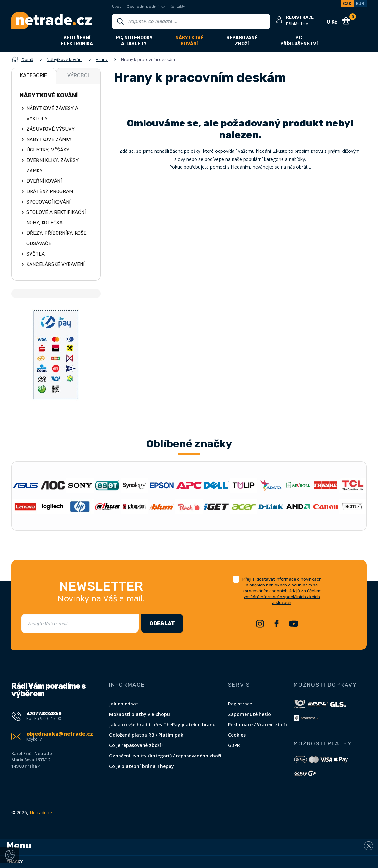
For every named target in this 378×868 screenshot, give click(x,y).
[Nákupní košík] (346, 21)
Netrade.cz (41, 813)
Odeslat (162, 623)
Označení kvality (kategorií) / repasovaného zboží (165, 756)
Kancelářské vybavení (55, 264)
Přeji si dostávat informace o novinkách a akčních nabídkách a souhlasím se (282, 591)
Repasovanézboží (242, 41)
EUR (360, 3)
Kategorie (34, 76)
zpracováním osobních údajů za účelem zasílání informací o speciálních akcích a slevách (282, 597)
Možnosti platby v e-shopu (139, 714)
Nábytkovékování (189, 41)
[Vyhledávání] (191, 21)
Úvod (117, 7)
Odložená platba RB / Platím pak (146, 735)
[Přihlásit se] (279, 20)
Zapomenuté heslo (249, 714)
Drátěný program (50, 191)
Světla (36, 254)
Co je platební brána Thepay (142, 766)
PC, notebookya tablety (134, 41)
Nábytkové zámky (49, 139)
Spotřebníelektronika (77, 41)
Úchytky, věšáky (48, 150)
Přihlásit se (297, 24)
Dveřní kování (44, 181)
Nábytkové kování (49, 95)
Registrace (240, 704)
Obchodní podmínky (146, 7)
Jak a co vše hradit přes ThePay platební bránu (162, 724)
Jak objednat (124, 704)
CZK (347, 3)
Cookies (237, 735)
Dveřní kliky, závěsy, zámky (53, 165)
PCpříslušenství (299, 41)
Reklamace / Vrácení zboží (258, 724)
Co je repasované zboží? (136, 745)
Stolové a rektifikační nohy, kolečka (56, 217)
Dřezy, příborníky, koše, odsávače (57, 238)
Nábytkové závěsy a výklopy (52, 113)
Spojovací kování (48, 202)
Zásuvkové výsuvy (50, 129)
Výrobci (78, 76)
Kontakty (177, 7)
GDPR (234, 745)
